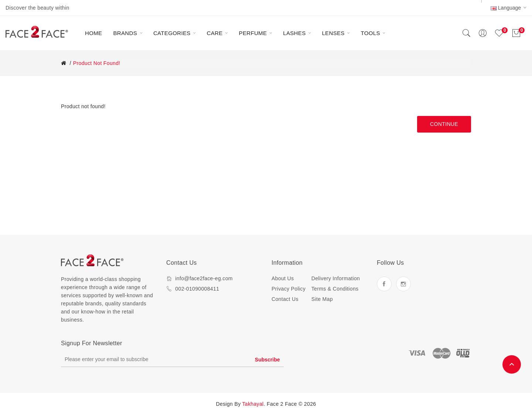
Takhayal (253, 404)
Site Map (322, 299)
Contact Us (285, 299)
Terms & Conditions (335, 289)
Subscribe (267, 360)
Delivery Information (336, 278)
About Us (283, 278)
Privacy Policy (289, 289)
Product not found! (97, 63)
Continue (444, 124)
